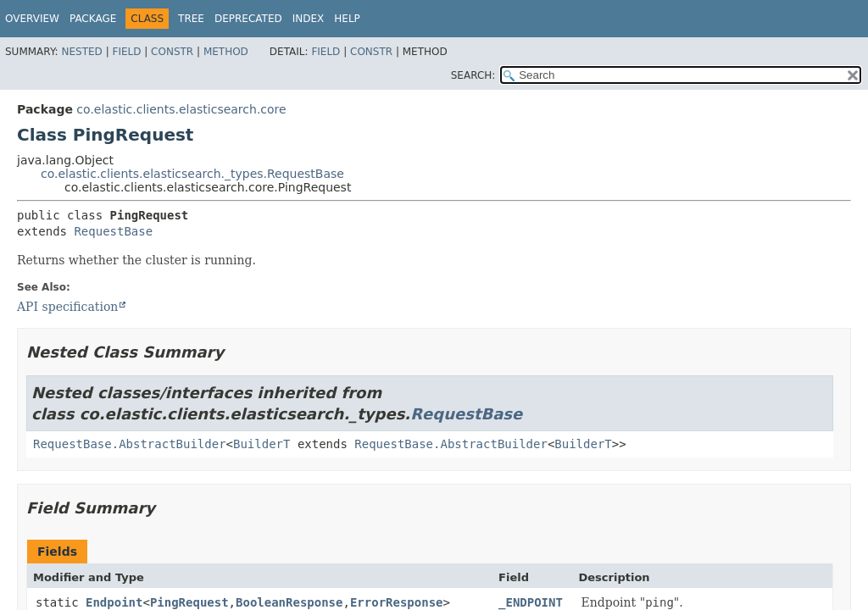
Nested (81, 52)
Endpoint (114, 602)
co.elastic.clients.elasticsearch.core (181, 109)
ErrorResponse (397, 602)
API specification (67, 307)
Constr (172, 52)
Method (226, 52)
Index (309, 19)
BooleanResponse (289, 602)
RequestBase (113, 231)
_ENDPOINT (531, 602)
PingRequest (189, 602)
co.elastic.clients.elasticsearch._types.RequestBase (192, 174)
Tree (191, 19)
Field (126, 52)
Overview (32, 19)
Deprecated (248, 19)
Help (347, 19)
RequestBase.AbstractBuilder (130, 444)
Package (93, 19)
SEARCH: (473, 75)
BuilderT (262, 444)
